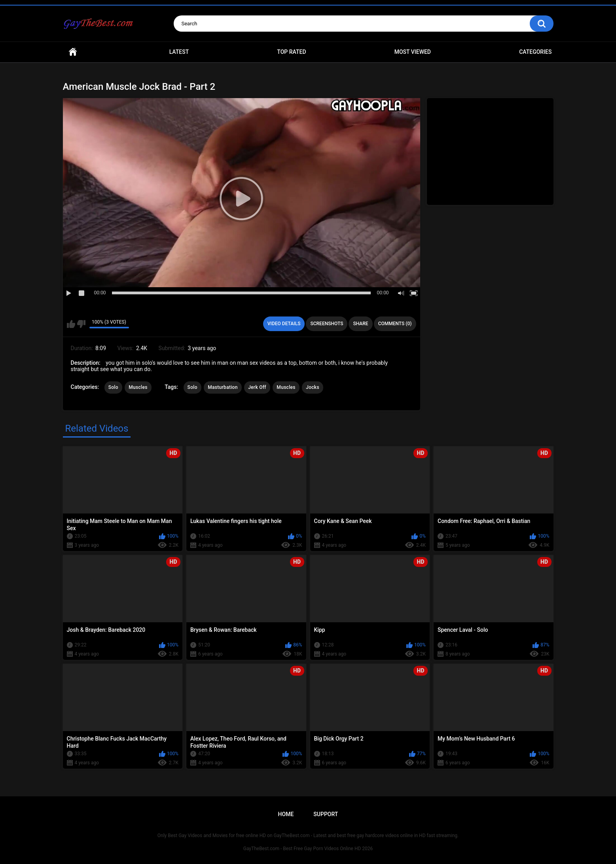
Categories (535, 52)
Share (360, 324)
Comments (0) (395, 324)
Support (326, 814)
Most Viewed (413, 52)
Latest (179, 52)
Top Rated (291, 52)
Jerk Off (257, 387)
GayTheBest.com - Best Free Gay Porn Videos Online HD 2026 (308, 849)
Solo (113, 387)
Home (73, 52)
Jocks (313, 387)
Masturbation (223, 387)
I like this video (71, 324)
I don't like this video (81, 324)
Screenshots (327, 324)
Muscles (138, 387)
